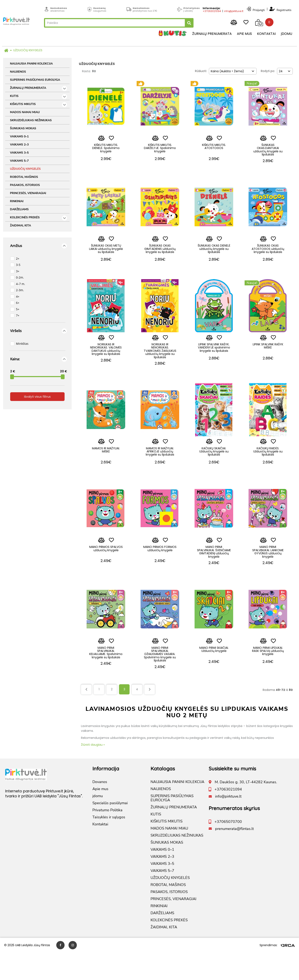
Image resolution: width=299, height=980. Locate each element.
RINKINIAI (17, 201)
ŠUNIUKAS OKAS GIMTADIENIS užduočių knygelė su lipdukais (160, 256)
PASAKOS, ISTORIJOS (25, 185)
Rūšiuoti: (201, 71)
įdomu (284, 34)
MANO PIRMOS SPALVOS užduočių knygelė (106, 569)
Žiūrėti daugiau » (93, 772)
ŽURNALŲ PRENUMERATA (39, 89)
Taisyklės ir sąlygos (109, 845)
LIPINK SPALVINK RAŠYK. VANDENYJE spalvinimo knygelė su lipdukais (214, 360)
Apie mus (242, 34)
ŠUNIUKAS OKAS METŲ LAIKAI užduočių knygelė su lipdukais (106, 254)
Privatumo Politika (107, 838)
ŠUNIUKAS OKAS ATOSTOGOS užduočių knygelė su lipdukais (268, 256)
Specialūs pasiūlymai (110, 831)
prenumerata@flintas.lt (234, 856)
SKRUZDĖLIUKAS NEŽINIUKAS (31, 120)
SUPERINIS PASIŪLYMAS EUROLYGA (35, 80)
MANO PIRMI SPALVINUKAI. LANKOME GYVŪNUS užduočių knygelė (268, 570)
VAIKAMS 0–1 (19, 136)
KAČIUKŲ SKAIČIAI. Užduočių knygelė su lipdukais (214, 466)
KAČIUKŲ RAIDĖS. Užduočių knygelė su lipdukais (268, 466)
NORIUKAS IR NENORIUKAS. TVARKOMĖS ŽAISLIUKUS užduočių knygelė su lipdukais (160, 362)
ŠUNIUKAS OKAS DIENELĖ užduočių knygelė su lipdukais (214, 254)
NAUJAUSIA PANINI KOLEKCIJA (31, 64)
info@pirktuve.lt (231, 10)
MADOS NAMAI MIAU (25, 112)
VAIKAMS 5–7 (19, 161)
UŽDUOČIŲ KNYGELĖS (28, 50)
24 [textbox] (281, 71)
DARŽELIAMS (19, 209)
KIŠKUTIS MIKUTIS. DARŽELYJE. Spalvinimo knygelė (160, 150)
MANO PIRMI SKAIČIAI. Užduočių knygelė (214, 675)
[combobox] (233, 71)
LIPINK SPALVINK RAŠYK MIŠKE (268, 357)
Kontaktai (264, 34)
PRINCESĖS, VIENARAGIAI (28, 193)
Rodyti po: (268, 71)
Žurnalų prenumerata (210, 34)
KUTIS (39, 97)
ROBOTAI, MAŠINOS (24, 177)
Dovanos (100, 809)
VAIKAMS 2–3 (19, 145)
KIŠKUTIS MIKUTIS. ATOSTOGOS (214, 148)
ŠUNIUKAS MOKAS (23, 128)
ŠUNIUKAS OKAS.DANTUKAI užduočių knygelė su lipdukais (268, 151)
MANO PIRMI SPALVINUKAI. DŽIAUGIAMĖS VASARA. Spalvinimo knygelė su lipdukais (160, 679)
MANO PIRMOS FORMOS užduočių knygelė (160, 569)
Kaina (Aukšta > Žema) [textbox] (227, 71)
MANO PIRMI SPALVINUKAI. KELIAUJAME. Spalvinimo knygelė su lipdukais (106, 679)
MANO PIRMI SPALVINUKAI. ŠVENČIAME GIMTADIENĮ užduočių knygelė (214, 572)
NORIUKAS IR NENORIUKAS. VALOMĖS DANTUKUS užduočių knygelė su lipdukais (106, 362)
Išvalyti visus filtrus (37, 397)
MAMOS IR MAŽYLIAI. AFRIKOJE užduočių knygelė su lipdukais (160, 466)
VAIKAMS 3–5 (19, 153)
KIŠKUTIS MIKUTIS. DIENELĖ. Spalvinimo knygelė (106, 150)
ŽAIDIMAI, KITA (20, 225)
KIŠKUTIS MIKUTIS (39, 105)
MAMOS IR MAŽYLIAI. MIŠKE (106, 465)
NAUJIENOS (18, 72)
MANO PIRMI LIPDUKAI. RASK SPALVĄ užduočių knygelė (268, 676)
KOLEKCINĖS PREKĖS (39, 218)
